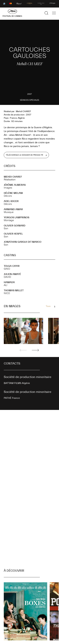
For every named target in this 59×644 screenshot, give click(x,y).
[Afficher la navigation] (54, 13)
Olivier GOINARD (15, 226)
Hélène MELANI (13, 193)
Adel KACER (11, 201)
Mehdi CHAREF (13, 177)
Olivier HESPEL (13, 234)
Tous (48, 306)
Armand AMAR (13, 209)
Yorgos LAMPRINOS (17, 217)
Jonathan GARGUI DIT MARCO (23, 242)
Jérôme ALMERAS (15, 185)
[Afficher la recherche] (46, 13)
